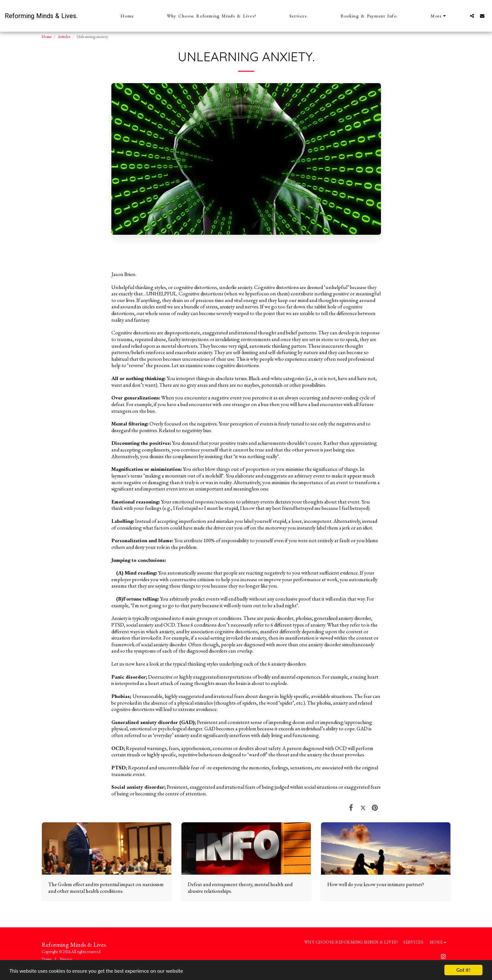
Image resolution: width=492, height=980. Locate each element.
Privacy (66, 959)
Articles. (64, 37)
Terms (46, 959)
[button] (472, 16)
